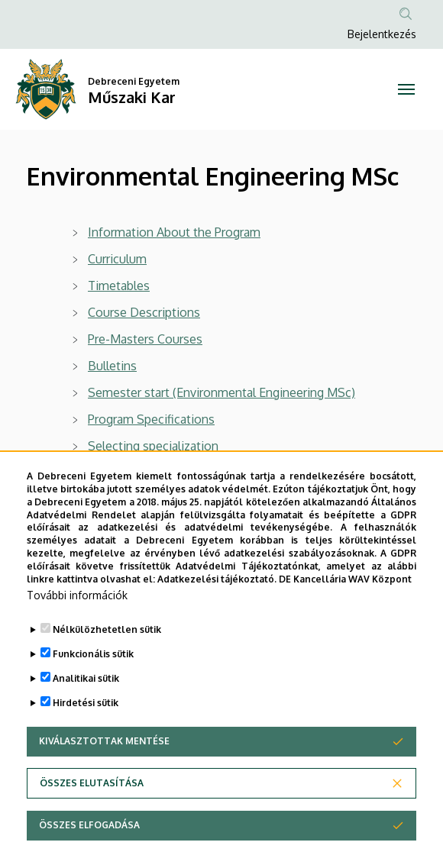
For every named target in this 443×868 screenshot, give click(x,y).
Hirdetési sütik (86, 739)
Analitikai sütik (86, 715)
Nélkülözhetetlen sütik (107, 666)
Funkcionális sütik (93, 691)
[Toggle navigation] (406, 89)
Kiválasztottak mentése (104, 778)
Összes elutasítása (92, 820)
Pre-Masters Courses (145, 339)
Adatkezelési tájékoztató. (217, 615)
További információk (77, 632)
